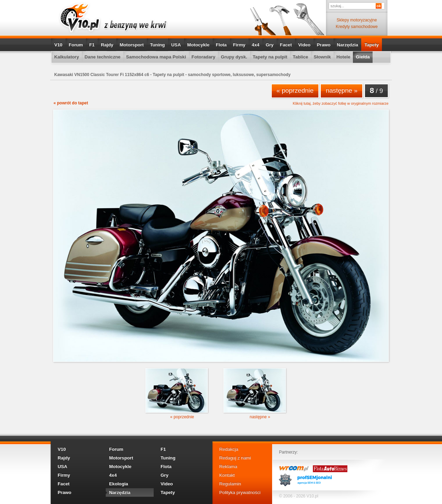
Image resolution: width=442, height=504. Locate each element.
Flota (221, 45)
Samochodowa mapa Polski (156, 57)
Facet (286, 45)
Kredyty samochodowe (357, 27)
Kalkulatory (67, 57)
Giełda (363, 57)
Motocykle (198, 45)
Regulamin (230, 484)
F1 (92, 45)
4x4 (256, 45)
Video (304, 45)
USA (176, 45)
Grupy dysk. (234, 57)
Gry (270, 45)
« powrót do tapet (71, 103)
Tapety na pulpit (270, 57)
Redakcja (229, 449)
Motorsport (132, 45)
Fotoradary (204, 57)
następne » (342, 90)
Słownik (322, 57)
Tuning (157, 45)
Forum (76, 45)
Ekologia (119, 484)
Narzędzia (347, 45)
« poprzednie (295, 90)
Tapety (372, 45)
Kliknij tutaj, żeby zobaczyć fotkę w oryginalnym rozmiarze (341, 104)
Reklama (228, 466)
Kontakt (227, 475)
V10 (58, 45)
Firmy (239, 45)
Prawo (324, 45)
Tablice (300, 57)
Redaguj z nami (235, 458)
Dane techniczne (103, 57)
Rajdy (107, 45)
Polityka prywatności (240, 492)
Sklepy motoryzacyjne (357, 20)
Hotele (343, 57)
